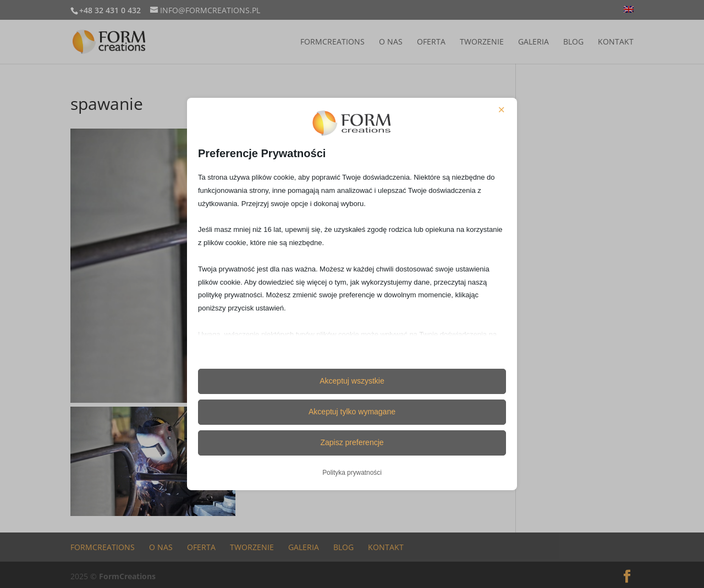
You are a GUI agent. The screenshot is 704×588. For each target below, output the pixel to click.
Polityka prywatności (352, 473)
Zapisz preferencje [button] (352, 442)
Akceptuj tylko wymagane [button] (352, 412)
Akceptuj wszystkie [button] (352, 381)
